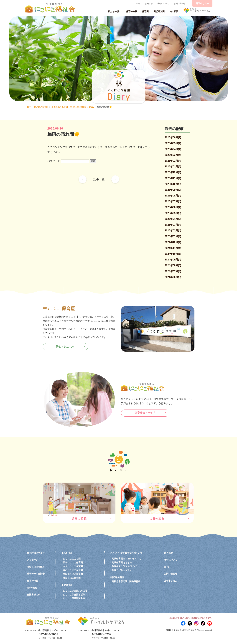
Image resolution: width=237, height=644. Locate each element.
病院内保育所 (117, 577)
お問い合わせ (180, 4)
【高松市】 (67, 553)
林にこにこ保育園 (72, 578)
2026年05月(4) (173, 143)
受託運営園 (159, 11)
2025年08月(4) (173, 196)
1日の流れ (32, 588)
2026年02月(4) (173, 161)
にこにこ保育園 (41, 107)
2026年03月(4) (173, 155)
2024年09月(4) (173, 260)
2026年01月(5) (173, 167)
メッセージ (33, 560)
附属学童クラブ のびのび (124, 566)
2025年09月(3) (173, 190)
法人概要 (168, 553)
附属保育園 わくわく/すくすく (127, 559)
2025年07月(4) (173, 201)
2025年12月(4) (173, 172)
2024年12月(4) (173, 242)
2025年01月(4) (173, 236)
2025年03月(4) (173, 225)
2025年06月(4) (173, 207)
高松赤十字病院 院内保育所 (126, 581)
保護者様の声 (34, 595)
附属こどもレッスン (122, 570)
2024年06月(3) (173, 277)
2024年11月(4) (173, 248)
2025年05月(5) (173, 213)
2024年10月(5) (173, 254)
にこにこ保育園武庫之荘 (75, 591)
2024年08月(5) (173, 265)
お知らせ (149, 4)
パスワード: (68, 161)
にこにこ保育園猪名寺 (74, 598)
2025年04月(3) (173, 219)
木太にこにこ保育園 (73, 566)
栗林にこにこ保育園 (73, 563)
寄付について (163, 4)
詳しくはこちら (67, 346)
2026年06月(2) (173, 137)
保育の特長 (33, 581)
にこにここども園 (72, 559)
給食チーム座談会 (36, 574)
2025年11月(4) (173, 178)
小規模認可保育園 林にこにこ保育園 (69, 107)
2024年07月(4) (173, 271)
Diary (92, 107)
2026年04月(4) (173, 149)
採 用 (138, 4)
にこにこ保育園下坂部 (74, 595)
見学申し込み (202, 3)
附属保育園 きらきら (122, 563)
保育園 (145, 11)
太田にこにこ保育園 (73, 574)
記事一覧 (99, 179)
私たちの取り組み (36, 567)
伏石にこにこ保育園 (73, 570)
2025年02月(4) (173, 230)
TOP (29, 107)
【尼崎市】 (67, 585)
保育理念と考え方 (146, 413)
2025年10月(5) (173, 184)
